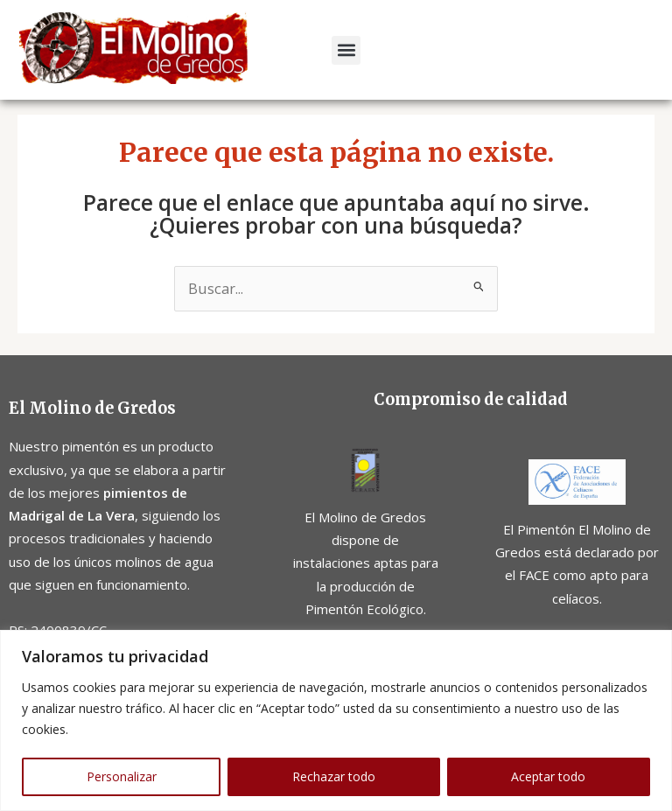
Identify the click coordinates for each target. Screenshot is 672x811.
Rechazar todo (334, 776)
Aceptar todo (548, 776)
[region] (336, 720)
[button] (346, 50)
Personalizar (122, 776)
